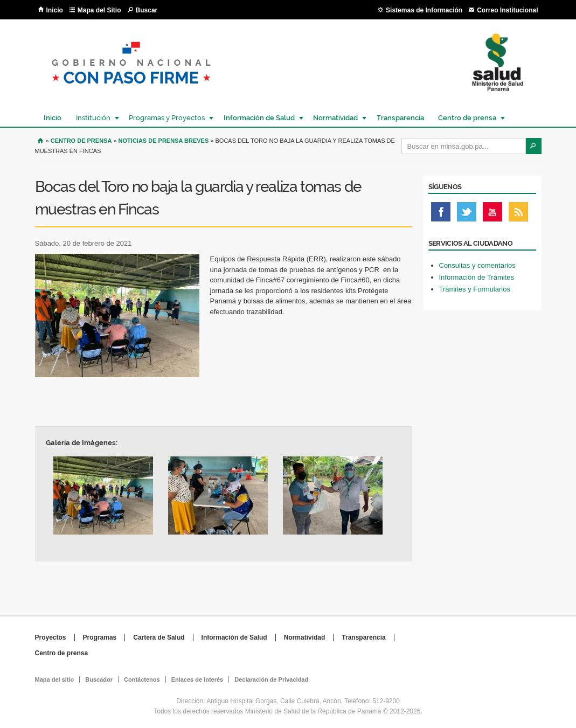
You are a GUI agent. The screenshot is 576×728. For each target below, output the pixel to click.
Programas (100, 637)
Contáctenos (142, 680)
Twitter (467, 214)
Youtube (492, 214)
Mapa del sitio (55, 680)
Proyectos (51, 637)
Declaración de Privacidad (271, 680)
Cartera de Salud (159, 637)
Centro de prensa (467, 118)
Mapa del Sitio (99, 10)
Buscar (147, 10)
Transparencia (400, 118)
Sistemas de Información (424, 10)
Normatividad (335, 118)
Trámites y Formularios (475, 289)
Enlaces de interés (197, 680)
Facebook (441, 214)
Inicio (55, 10)
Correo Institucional (507, 10)
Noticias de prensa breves (164, 141)
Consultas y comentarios (477, 265)
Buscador (99, 680)
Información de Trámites (477, 277)
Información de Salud (259, 118)
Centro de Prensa (81, 141)
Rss (518, 214)
